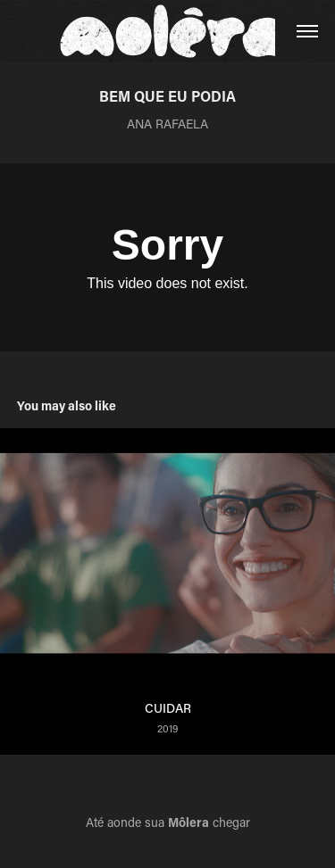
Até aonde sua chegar (168, 822)
